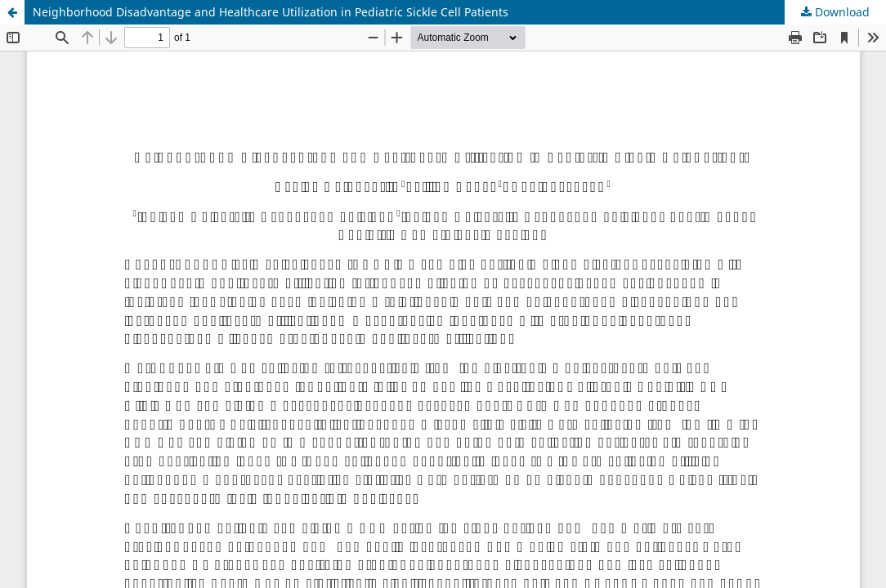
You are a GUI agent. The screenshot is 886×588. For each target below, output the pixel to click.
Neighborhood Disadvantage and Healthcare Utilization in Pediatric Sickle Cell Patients (271, 12)
